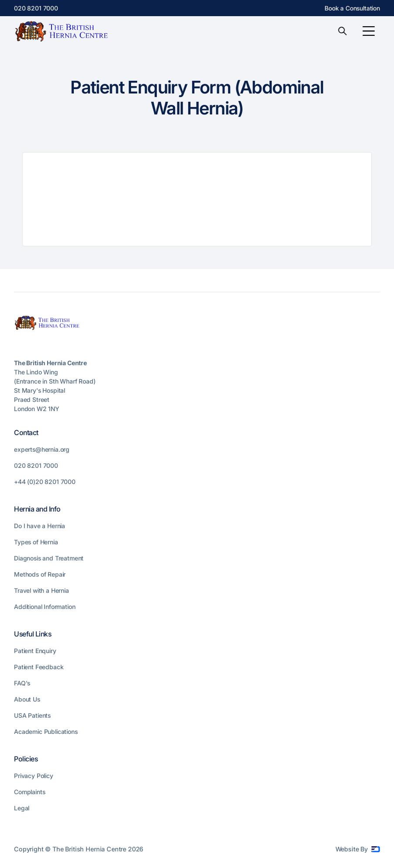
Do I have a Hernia (40, 526)
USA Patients (32, 715)
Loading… (197, 199)
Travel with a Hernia (41, 590)
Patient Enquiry (35, 651)
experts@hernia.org (42, 449)
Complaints (29, 792)
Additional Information (45, 607)
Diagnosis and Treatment (49, 558)
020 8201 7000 (36, 8)
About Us (27, 699)
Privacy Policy (34, 776)
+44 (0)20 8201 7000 (45, 482)
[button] (369, 31)
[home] (64, 31)
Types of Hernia (36, 542)
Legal (22, 808)
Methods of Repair (40, 574)
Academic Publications (46, 731)
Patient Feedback (39, 667)
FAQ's (22, 683)
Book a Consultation (352, 8)
